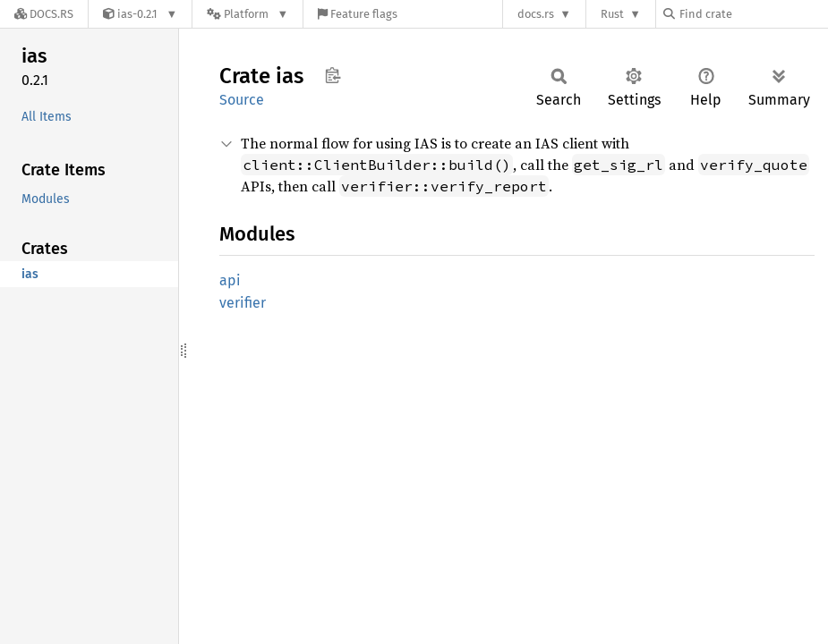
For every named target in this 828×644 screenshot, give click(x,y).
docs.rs (536, 14)
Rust (612, 14)
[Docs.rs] (44, 14)
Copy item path (333, 75)
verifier (243, 303)
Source (242, 100)
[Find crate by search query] (753, 14)
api (230, 280)
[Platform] (248, 14)
